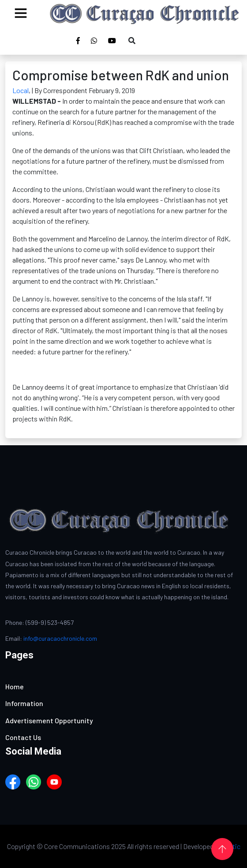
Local (21, 90)
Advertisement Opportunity (49, 720)
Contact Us (23, 737)
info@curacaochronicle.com (60, 638)
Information (24, 703)
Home (15, 686)
